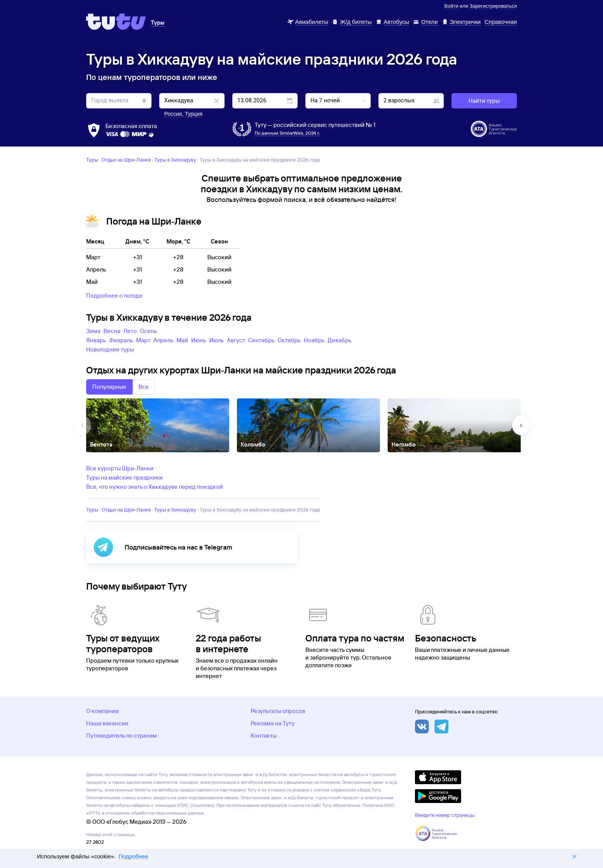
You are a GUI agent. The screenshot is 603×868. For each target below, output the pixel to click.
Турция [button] (194, 114)
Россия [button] (173, 114)
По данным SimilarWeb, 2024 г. (287, 133)
